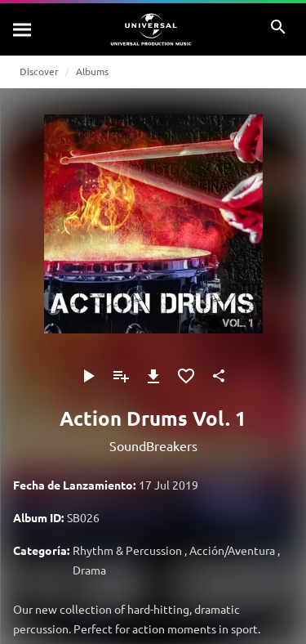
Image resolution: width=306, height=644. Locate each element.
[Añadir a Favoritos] (186, 376)
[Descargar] (153, 376)
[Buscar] (23, 29)
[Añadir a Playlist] (121, 376)
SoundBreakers (153, 445)
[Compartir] (219, 376)
